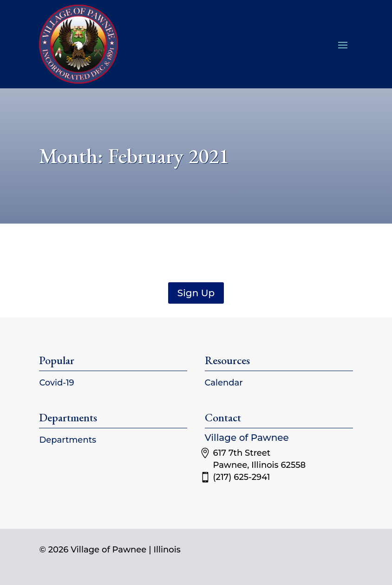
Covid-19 (56, 383)
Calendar (224, 383)
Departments (68, 440)
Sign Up (196, 293)
